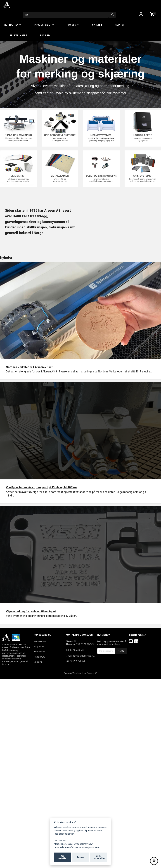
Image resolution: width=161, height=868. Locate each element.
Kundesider (40, 652)
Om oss (72, 25)
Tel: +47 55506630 (75, 650)
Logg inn (45, 35)
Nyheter (97, 25)
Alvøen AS (52, 210)
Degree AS (92, 673)
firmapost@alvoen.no (84, 656)
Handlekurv (39, 657)
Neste (121, 651)
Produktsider (43, 25)
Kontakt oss (40, 641)
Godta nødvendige (99, 857)
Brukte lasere (18, 35)
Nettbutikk (11, 25)
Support (121, 25)
